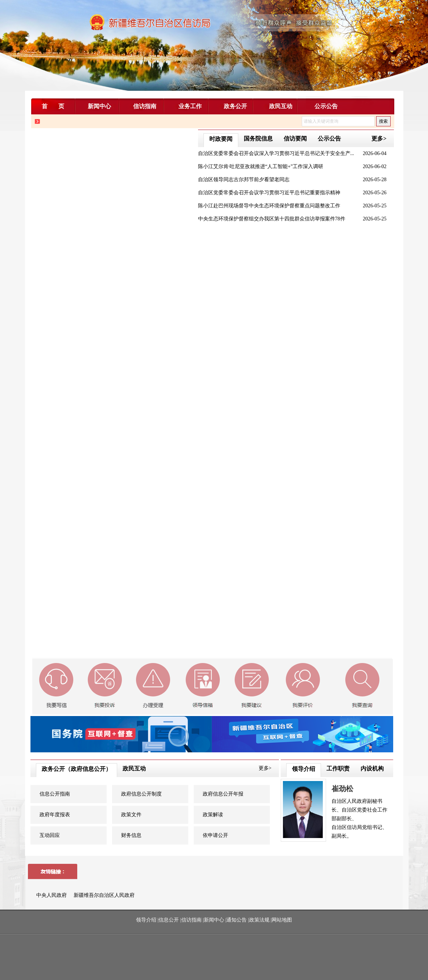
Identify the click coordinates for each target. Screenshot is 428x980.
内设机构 (372, 768)
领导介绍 (304, 769)
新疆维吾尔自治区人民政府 (104, 895)
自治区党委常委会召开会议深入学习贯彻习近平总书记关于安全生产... (276, 153)
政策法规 (259, 920)
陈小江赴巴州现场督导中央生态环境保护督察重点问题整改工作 (269, 206)
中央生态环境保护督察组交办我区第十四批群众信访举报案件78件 (272, 219)
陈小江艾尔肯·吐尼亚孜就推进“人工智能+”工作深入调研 (261, 166)
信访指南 (192, 920)
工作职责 (338, 768)
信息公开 (169, 920)
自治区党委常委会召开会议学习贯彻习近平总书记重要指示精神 (269, 193)
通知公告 (236, 920)
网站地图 (282, 920)
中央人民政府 (52, 895)
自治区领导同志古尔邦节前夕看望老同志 (244, 180)
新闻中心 (214, 920)
